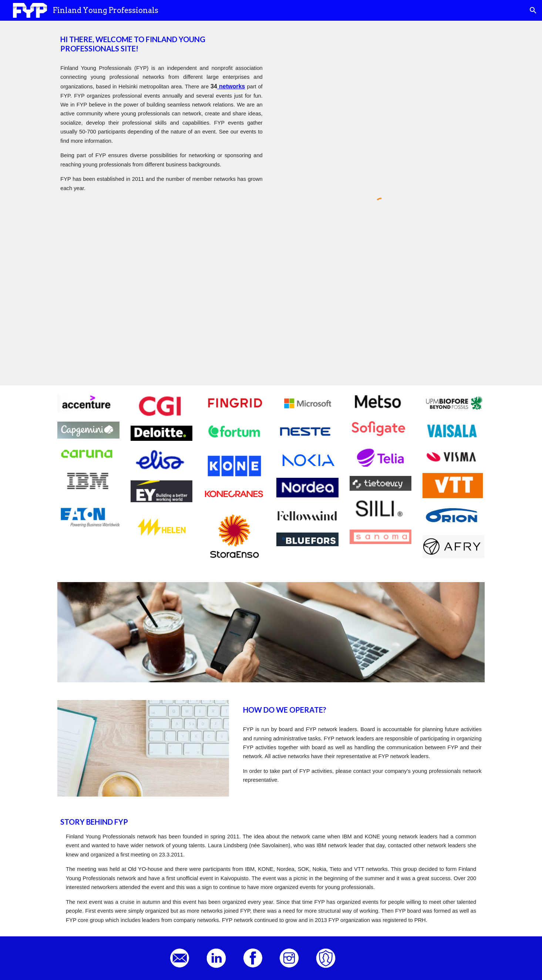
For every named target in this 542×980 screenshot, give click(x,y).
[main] (161, 44)
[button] (533, 10)
